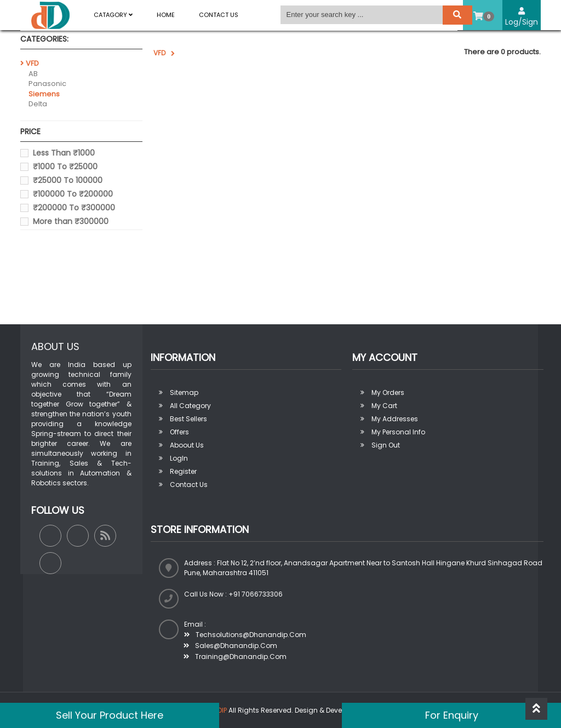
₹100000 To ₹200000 (73, 194)
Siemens (44, 94)
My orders (388, 392)
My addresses (395, 419)
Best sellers (188, 419)
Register (183, 471)
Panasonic (47, 84)
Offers (179, 432)
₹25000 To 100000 (68, 180)
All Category (190, 406)
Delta (38, 104)
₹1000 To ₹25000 (65, 167)
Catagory (113, 15)
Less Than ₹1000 (64, 153)
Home (166, 15)
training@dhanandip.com (235, 657)
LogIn (179, 458)
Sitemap (184, 392)
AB (33, 74)
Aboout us (187, 445)
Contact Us (219, 15)
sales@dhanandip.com (230, 646)
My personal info (398, 432)
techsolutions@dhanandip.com (245, 635)
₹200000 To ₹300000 (74, 208)
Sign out (386, 445)
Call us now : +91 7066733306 (233, 594)
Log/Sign (522, 17)
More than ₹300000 (71, 221)
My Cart (384, 406)
